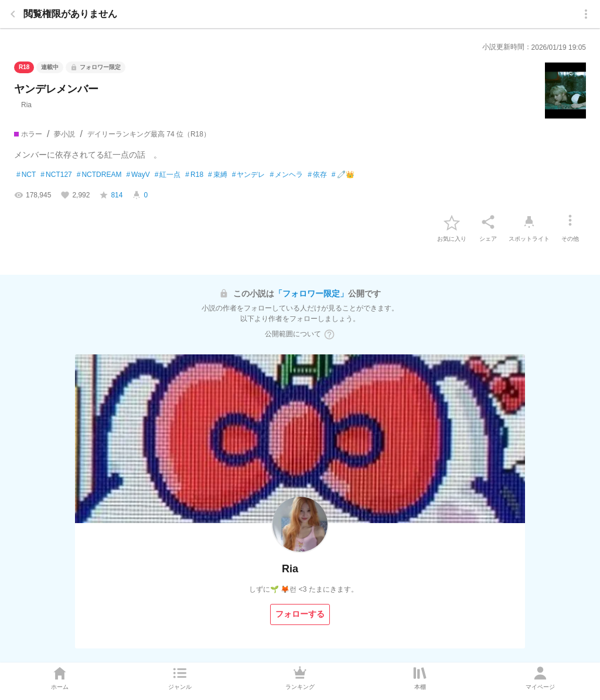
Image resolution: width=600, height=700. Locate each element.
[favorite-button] (452, 222)
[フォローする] (300, 614)
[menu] (586, 14)
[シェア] (488, 222)
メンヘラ (286, 175)
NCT (26, 175)
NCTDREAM (99, 175)
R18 (194, 175)
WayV (138, 175)
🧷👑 (343, 175)
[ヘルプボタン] (329, 334)
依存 (317, 175)
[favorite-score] (111, 195)
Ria (23, 105)
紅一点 (168, 175)
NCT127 (56, 175)
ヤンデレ (249, 175)
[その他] (570, 222)
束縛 (218, 175)
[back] (13, 14)
